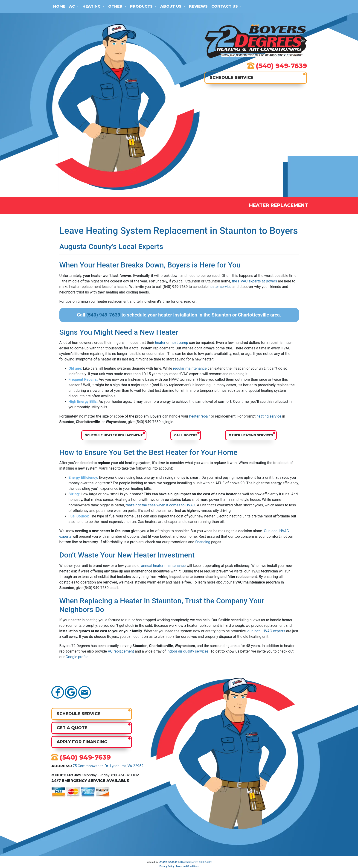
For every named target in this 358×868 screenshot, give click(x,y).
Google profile (77, 657)
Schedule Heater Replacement (114, 435)
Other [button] (116, 6)
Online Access (168, 862)
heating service (269, 416)
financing (203, 542)
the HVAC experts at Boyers (254, 281)
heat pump (179, 343)
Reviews (198, 6)
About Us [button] (171, 6)
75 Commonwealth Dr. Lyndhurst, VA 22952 (108, 766)
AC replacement (121, 651)
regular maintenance (190, 368)
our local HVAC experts (266, 631)
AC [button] (73, 6)
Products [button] (142, 6)
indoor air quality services (188, 651)
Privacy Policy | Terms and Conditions (179, 866)
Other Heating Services (251, 435)
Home (59, 6)
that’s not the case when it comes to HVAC (160, 505)
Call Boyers (186, 435)
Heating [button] (92, 6)
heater (160, 343)
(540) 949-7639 (281, 66)
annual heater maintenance (163, 566)
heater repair (200, 416)
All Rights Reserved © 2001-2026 (195, 862)
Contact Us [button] (225, 6)
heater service (220, 287)
